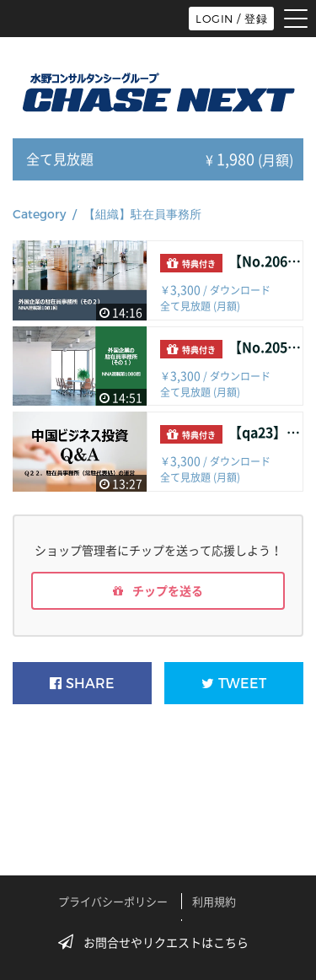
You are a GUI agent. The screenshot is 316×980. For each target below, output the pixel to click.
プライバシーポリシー (113, 901)
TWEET (234, 684)
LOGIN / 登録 (231, 19)
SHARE (82, 684)
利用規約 (214, 901)
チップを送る (158, 590)
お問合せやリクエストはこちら (158, 942)
